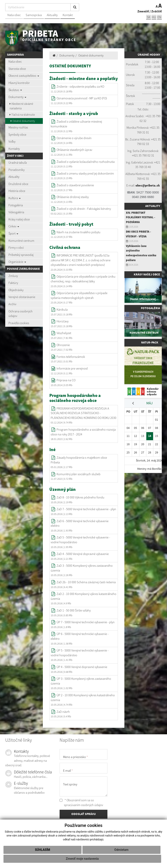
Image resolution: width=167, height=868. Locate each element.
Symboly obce (17, 135)
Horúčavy (63, 321)
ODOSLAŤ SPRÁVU (83, 814)
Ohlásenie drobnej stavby (73, 197)
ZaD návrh (63, 712)
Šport (13, 233)
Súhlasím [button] (42, 850)
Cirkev (14, 226)
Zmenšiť (143, 11)
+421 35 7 (151, 116)
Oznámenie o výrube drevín (74, 138)
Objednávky (16, 290)
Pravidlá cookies (19, 323)
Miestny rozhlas (18, 127)
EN (159, 17)
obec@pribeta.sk (148, 185)
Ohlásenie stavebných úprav (74, 150)
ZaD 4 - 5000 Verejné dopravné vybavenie (83, 554)
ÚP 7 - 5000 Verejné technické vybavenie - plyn (86, 622)
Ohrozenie (63, 345)
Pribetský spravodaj (21, 255)
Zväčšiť (157, 11)
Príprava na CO (66, 380)
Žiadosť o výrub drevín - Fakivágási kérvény (84, 209)
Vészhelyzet (64, 333)
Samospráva (34, 15)
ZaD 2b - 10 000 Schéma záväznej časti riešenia (86, 582)
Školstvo (15, 90)
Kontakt (68, 15)
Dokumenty (17, 97)
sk (149, 17)
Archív (12, 304)
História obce (17, 191)
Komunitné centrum (21, 241)
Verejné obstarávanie (22, 297)
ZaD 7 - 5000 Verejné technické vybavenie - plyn (86, 509)
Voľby (12, 142)
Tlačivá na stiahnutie (22, 115)
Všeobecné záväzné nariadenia (21, 106)
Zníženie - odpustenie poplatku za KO (80, 87)
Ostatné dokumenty (23, 121)
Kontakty (14, 149)
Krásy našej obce (19, 219)
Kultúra (15, 198)
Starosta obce (17, 69)
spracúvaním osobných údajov (83, 805)
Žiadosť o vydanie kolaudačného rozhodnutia (86, 162)
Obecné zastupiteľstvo (24, 76)
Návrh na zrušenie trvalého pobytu (78, 232)
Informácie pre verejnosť (72, 368)
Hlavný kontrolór (19, 83)
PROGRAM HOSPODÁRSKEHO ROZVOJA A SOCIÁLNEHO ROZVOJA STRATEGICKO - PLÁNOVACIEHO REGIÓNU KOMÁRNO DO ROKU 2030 (83, 413)
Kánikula (62, 310)
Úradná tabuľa (18, 163)
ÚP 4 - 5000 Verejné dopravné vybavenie (82, 667)
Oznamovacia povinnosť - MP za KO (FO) (82, 98)
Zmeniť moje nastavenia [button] (82, 859)
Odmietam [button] (121, 850)
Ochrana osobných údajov (21, 314)
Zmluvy (13, 276)
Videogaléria (16, 212)
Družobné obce (18, 184)
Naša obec (14, 15)
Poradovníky (17, 170)
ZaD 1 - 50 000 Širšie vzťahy (74, 610)
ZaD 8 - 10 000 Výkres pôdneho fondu (80, 497)
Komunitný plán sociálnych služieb (78, 474)
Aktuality (52, 15)
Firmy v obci (16, 248)
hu (154, 17)
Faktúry (13, 283)
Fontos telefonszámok (71, 357)
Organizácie (17, 262)
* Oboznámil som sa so (81, 803)
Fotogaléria (16, 205)
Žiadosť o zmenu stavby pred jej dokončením (85, 173)
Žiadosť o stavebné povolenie (75, 185)
